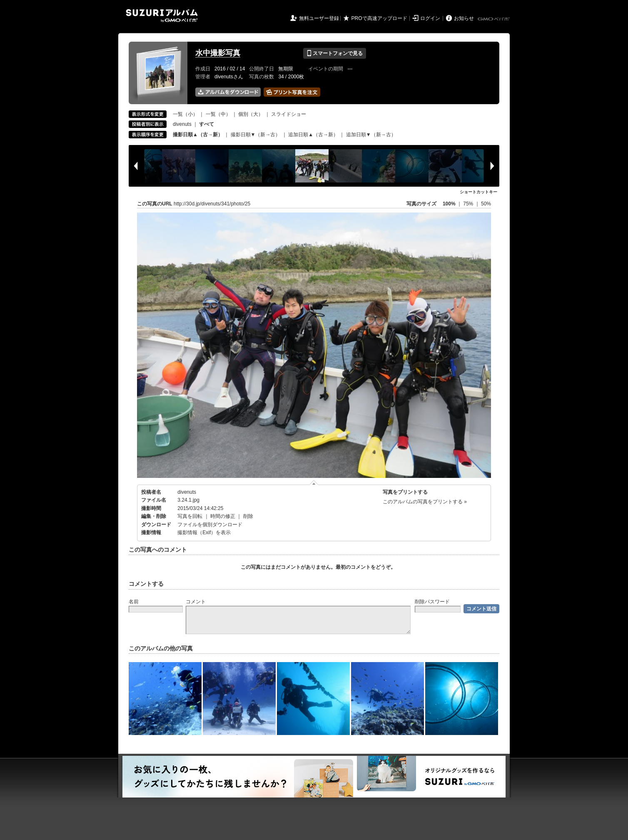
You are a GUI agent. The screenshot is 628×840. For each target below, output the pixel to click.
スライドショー (289, 114)
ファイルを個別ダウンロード (210, 525)
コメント (196, 602)
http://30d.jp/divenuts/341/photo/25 (212, 204)
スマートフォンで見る (335, 53)
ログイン (430, 18)
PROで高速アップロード (379, 18)
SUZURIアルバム (162, 16)
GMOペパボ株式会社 (494, 19)
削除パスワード (432, 602)
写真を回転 (190, 516)
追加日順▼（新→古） (371, 135)
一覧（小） (185, 114)
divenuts (182, 124)
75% (469, 204)
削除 (248, 516)
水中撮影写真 (218, 53)
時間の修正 (223, 516)
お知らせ (464, 18)
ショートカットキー (478, 192)
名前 (134, 602)
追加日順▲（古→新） (313, 135)
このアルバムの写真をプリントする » (425, 502)
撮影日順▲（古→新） (198, 135)
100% (449, 204)
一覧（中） (218, 114)
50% (486, 204)
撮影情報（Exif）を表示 (204, 532)
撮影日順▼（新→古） (256, 135)
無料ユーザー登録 (319, 18)
